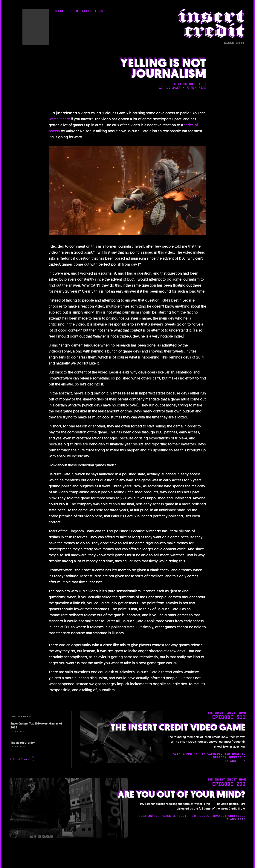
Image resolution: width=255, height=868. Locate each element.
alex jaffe (182, 754)
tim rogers (234, 754)
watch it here (59, 119)
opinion (26, 717)
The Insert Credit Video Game (178, 728)
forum (72, 11)
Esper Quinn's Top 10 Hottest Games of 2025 (36, 726)
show (59, 11)
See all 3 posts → (22, 759)
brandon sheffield (190, 84)
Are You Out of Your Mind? (182, 795)
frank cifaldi (208, 754)
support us (92, 11)
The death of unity (23, 743)
